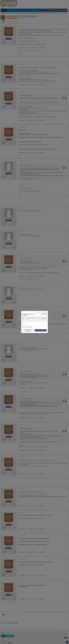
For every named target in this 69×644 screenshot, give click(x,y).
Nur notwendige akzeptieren (28, 330)
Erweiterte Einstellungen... (28, 327)
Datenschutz (38, 313)
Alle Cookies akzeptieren (41, 330)
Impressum (44, 313)
